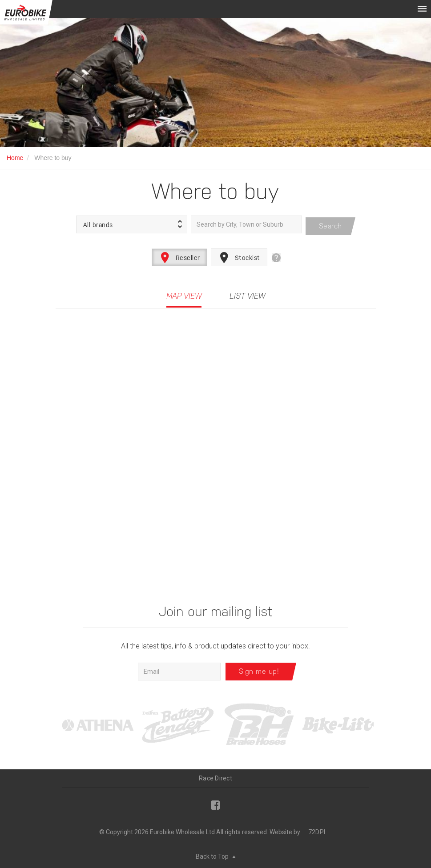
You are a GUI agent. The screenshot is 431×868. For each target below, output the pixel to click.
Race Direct (215, 774)
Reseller (179, 254)
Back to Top (216, 852)
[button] (132, 223)
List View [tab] (247, 292)
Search (330, 222)
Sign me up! (259, 667)
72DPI (317, 828)
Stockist (239, 254)
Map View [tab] (184, 292)
